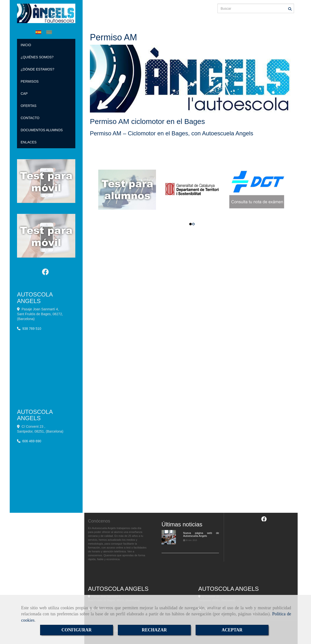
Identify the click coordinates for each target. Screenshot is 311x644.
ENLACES (29, 142)
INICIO (26, 45)
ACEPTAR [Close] (232, 630)
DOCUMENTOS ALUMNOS (42, 130)
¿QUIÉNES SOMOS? (37, 57)
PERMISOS (30, 81)
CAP (24, 94)
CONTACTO (30, 118)
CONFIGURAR (77, 630)
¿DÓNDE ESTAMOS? (37, 69)
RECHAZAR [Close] (154, 630)
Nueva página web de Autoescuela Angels (201, 534)
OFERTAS (29, 106)
